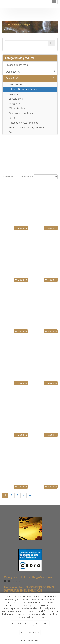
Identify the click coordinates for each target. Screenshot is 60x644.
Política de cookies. (30, 640)
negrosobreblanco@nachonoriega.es (30, 15)
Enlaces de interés (17, 65)
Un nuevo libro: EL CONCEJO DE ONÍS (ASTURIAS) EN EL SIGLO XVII (29, 589)
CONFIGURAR (41, 623)
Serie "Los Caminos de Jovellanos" (27, 127)
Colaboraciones (17, 84)
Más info (21, 228)
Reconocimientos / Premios (23, 123)
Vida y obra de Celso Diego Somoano (29, 577)
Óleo (11, 132)
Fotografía (14, 103)
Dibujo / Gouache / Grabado (24, 89)
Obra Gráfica (30, 78)
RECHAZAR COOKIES (22, 623)
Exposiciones (16, 99)
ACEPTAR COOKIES (30, 632)
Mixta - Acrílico (17, 108)
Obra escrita (30, 72)
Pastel (12, 118)
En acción (14, 94)
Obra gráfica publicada (21, 113)
